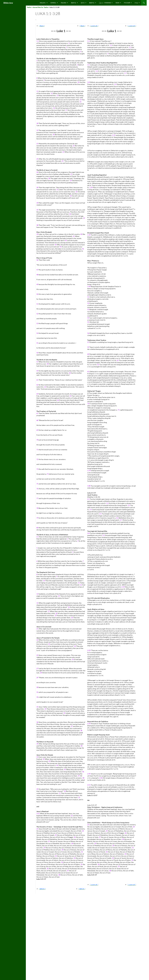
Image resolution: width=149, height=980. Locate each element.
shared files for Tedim (40, 7)
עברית (136, 3)
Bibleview (8, 3)
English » (43, 3)
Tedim (117, 3)
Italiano (64, 3)
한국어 (83, 3)
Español (53, 3)
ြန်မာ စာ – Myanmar (105, 3)
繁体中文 (92, 3)
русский (127, 3)
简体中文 (74, 3)
